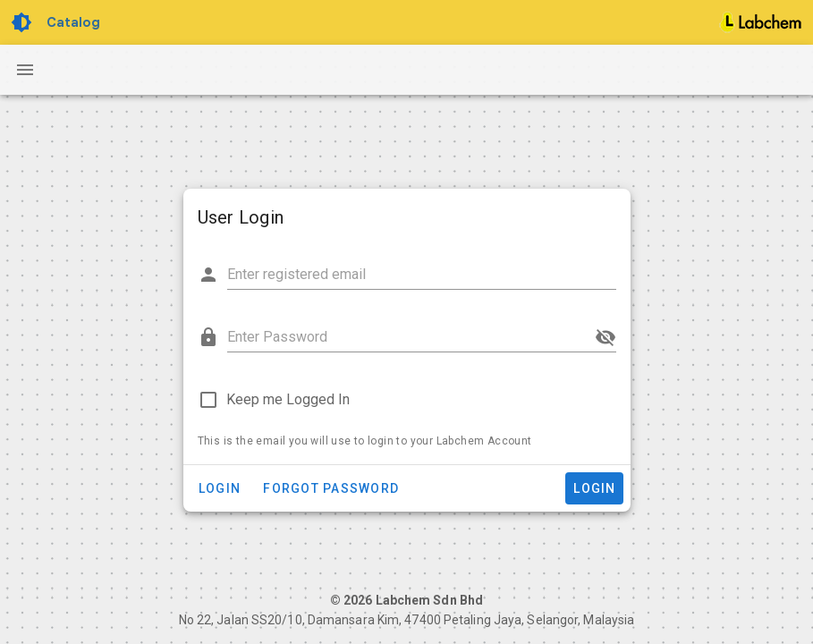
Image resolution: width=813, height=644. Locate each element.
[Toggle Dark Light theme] (23, 22)
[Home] (761, 22)
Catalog (73, 22)
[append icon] (606, 337)
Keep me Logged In (288, 399)
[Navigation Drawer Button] (25, 70)
